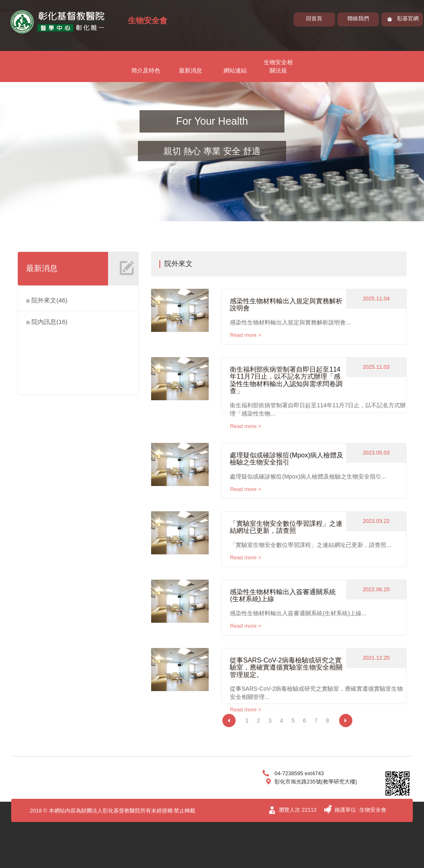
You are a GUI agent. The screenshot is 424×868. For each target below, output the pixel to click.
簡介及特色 (146, 70)
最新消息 (190, 70)
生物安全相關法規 (278, 66)
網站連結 (235, 70)
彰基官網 (408, 18)
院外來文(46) (47, 300)
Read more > (246, 335)
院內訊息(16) (47, 322)
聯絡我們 (358, 18)
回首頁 (314, 18)
